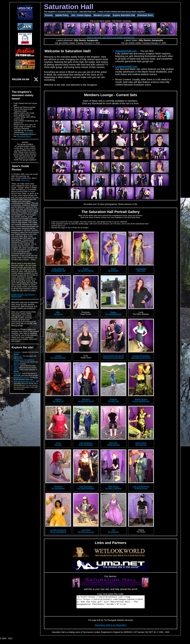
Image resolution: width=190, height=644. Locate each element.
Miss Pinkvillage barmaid (113, 444)
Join (15, 368)
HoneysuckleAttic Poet (141, 270)
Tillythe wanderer (113, 531)
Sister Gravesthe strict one (141, 444)
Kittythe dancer (58, 313)
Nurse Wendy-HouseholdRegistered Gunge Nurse (113, 357)
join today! (29, 132)
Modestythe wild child (113, 400)
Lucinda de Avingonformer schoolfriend (58, 531)
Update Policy (62, 15)
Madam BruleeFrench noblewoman (141, 400)
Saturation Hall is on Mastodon (110, 627)
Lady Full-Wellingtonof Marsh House (141, 487)
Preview (17, 352)
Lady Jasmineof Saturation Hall (58, 270)
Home (16, 366)
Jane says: (26, 180)
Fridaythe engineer (113, 270)
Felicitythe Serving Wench (86, 270)
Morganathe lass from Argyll (86, 400)
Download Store (145, 15)
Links (16, 370)
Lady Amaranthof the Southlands (86, 444)
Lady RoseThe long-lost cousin (86, 531)
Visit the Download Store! (24, 381)
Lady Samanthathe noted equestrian (86, 487)
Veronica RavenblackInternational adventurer (141, 357)
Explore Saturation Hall (124, 15)
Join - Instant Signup (81, 15)
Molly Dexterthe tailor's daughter (113, 487)
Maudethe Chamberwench (113, 313)
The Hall (17, 373)
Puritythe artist (58, 444)
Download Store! (24, 136)
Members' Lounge (21, 377)
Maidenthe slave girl (58, 400)
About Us (18, 356)
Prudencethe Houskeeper (58, 487)
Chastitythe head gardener (58, 357)
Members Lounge (102, 15)
